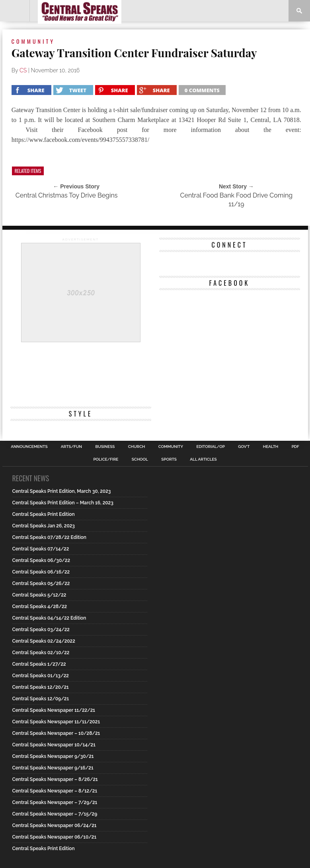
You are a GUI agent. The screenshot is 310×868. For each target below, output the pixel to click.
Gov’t (244, 447)
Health (271, 447)
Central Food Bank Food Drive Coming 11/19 (237, 200)
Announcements (29, 447)
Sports (169, 459)
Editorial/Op (210, 447)
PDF (295, 447)
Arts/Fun (71, 447)
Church (137, 447)
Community (171, 447)
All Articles (203, 459)
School (140, 459)
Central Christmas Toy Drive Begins (67, 195)
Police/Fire (106, 459)
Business (105, 447)
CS (23, 70)
